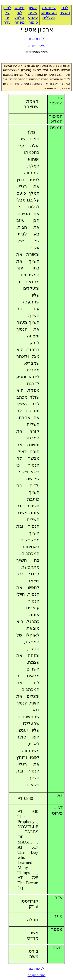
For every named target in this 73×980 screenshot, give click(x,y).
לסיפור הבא (36, 39)
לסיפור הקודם (37, 45)
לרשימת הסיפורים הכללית (49, 12)
